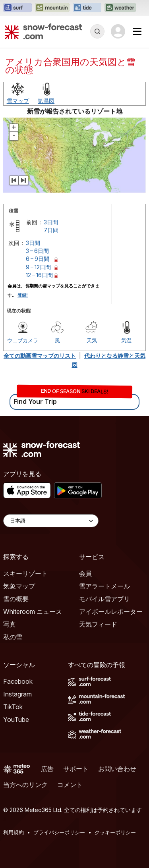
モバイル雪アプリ (104, 599)
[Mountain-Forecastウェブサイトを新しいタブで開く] (52, 8)
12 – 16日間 (39, 275)
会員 (85, 573)
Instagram (17, 694)
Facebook (18, 681)
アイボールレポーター (111, 611)
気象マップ (19, 586)
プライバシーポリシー (59, 832)
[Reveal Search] (97, 31)
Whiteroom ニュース (33, 611)
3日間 (51, 222)
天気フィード (98, 624)
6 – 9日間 (38, 259)
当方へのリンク (25, 785)
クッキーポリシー (115, 832)
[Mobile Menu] (137, 31)
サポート (76, 769)
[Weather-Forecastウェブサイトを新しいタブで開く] (120, 8)
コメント (70, 785)
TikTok (13, 707)
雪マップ (18, 101)
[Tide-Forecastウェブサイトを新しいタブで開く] (87, 8)
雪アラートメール (104, 586)
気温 (126, 340)
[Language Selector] (51, 521)
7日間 (51, 230)
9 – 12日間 (38, 267)
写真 (10, 624)
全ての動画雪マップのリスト (40, 356)
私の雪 (13, 637)
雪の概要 (16, 599)
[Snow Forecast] (43, 31)
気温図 (46, 101)
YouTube (16, 719)
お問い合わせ (117, 769)
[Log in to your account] (118, 31)
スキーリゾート (25, 573)
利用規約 (14, 832)
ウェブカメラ (23, 340)
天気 (92, 340)
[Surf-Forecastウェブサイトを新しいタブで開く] (17, 8)
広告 (47, 769)
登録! (23, 295)
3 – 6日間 (37, 251)
